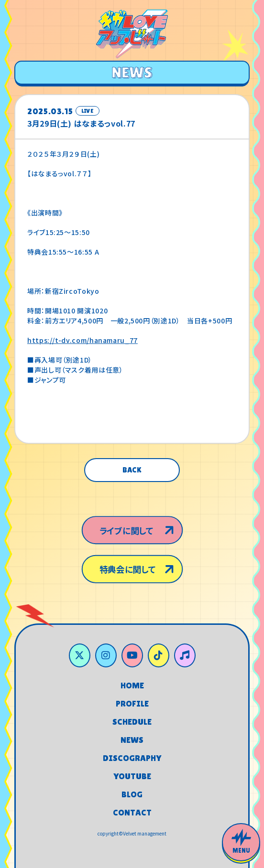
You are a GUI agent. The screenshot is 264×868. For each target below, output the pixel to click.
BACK (132, 470)
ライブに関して (125, 526)
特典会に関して (127, 573)
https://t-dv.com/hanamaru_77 (82, 340)
